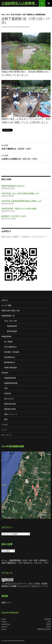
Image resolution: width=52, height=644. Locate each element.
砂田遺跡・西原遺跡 (12, 352)
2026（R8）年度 (10, 321)
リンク (4, 430)
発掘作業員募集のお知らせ (13, 186)
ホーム (4, 560)
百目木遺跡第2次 (10, 347)
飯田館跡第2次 (10, 362)
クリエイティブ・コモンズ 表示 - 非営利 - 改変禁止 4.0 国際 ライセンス (25, 585)
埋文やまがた (9, 399)
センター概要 (6, 305)
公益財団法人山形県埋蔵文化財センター (20, 3)
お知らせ (5, 300)
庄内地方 (18, 14)
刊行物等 (5, 373)
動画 (6, 419)
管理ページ (6, 603)
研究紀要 (7, 393)
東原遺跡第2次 (10, 357)
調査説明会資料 (10, 404)
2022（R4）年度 (8, 14)
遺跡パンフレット (11, 414)
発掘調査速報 (40, 14)
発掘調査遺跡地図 (11, 383)
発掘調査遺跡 (12, 326)
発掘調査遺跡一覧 (8, 316)
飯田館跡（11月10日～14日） (14, 216)
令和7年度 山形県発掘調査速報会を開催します (22, 201)
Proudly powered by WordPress (13, 641)
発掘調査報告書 (10, 378)
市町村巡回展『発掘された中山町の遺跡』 (20, 209)
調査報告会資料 (10, 409)
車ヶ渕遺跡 (8, 342)
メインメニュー (49, 3)
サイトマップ (6, 435)
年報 (6, 388)
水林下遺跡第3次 (28, 14)
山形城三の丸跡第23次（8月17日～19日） (26, 157)
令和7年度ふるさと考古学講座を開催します (20, 193)
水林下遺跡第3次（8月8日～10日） (26, 147)
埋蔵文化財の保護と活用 (11, 311)
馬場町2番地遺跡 (10, 368)
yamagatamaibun (22, 27)
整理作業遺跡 (12, 331)
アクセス (5, 425)
